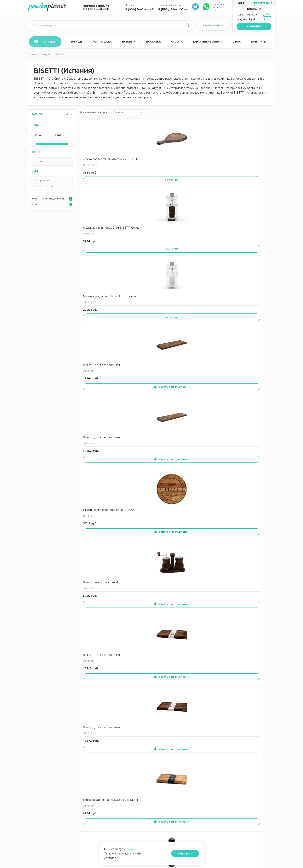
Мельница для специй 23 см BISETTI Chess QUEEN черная (99, 486)
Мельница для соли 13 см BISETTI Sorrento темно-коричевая (137, 568)
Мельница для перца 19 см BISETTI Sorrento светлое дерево (216, 733)
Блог (155, 807)
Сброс (69, 115)
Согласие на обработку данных (46, 813)
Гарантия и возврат (208, 42)
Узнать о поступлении (216, 186)
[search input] (111, 25)
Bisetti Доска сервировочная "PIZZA (99, 240)
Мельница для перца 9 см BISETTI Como (138, 161)
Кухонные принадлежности (49, 199)
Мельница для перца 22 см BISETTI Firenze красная (98, 403)
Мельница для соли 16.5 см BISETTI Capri (255, 731)
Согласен (189, 856)
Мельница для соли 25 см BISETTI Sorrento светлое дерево (137, 651)
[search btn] (188, 25)
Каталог (45, 42)
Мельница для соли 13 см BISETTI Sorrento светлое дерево (254, 568)
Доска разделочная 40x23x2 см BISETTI (97, 161)
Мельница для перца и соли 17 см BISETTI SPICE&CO (99, 568)
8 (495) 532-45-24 (139, 9)
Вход (241, 3)
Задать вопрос (129, 813)
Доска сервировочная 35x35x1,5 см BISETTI (137, 731)
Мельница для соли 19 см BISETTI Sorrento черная (176, 320)
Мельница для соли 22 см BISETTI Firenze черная (216, 320)
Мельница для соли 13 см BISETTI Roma (137, 401)
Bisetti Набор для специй (134, 240)
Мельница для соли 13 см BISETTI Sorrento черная (98, 651)
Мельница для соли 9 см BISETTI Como (176, 161)
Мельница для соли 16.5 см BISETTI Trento (138, 319)
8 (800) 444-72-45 (173, 9)
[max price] (62, 136)
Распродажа (102, 42)
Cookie (131, 854)
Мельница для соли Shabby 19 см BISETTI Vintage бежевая (176, 651)
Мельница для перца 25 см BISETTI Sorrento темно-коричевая (100, 320)
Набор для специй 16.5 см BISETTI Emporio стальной (177, 568)
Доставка (154, 42)
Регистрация (263, 3)
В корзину (100, 190)
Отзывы (125, 807)
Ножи (35, 205)
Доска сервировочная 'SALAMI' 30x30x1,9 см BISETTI (99, 733)
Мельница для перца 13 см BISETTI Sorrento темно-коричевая (216, 568)
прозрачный (45, 187)
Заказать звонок (213, 25)
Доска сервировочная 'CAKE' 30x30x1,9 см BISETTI (137, 486)
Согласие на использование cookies (49, 807)
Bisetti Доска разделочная (209, 161)
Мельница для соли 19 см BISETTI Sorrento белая (176, 403)
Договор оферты (95, 802)
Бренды (77, 42)
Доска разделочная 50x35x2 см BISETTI (214, 649)
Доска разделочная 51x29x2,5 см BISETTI (253, 649)
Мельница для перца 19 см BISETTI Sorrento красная (216, 486)
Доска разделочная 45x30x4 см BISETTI (253, 240)
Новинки (129, 42)
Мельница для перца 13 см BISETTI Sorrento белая (255, 320)
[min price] (42, 136)
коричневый (45, 181)
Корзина (254, 26)
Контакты (259, 42)
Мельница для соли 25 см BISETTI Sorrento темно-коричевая (215, 403)
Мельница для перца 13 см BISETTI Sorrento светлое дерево (177, 486)
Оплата (177, 42)
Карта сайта (92, 813)
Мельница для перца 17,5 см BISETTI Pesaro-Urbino (177, 733)
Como (41, 162)
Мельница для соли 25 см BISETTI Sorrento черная (254, 403)
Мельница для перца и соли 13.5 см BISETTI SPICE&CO (255, 486)
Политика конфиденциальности (46, 819)
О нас (237, 42)
